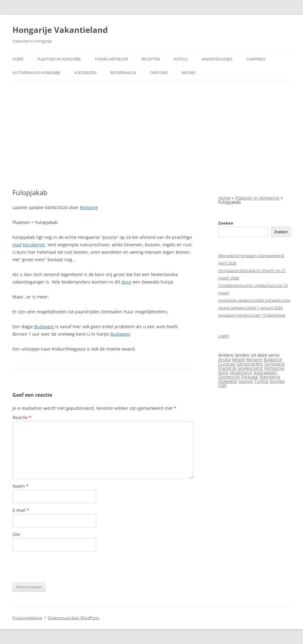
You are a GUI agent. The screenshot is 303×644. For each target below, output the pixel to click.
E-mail (21, 510)
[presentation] (60, 567)
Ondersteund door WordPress (74, 618)
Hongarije (274, 368)
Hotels (181, 59)
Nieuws (189, 73)
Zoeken (226, 223)
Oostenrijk (229, 377)
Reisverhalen (123, 73)
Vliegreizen (85, 73)
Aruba (225, 359)
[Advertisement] (151, 134)
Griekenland (250, 368)
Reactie (22, 417)
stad (17, 245)
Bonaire (254, 359)
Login (224, 336)
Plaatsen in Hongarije (59, 59)
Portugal (250, 377)
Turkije (261, 381)
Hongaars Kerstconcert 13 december (252, 315)
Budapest (44, 326)
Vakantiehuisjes (217, 59)
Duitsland (275, 364)
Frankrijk (227, 368)
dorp (126, 282)
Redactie (89, 207)
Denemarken (250, 364)
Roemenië (270, 377)
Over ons (159, 73)
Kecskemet (34, 245)
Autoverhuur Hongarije (36, 73)
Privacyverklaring (27, 618)
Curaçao (227, 364)
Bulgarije (273, 359)
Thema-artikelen (111, 59)
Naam (20, 486)
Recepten (151, 59)
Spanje (246, 381)
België (239, 359)
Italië (223, 372)
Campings (256, 59)
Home (18, 59)
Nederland (241, 372)
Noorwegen (265, 372)
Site (16, 534)
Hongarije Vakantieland (60, 30)
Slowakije (228, 381)
